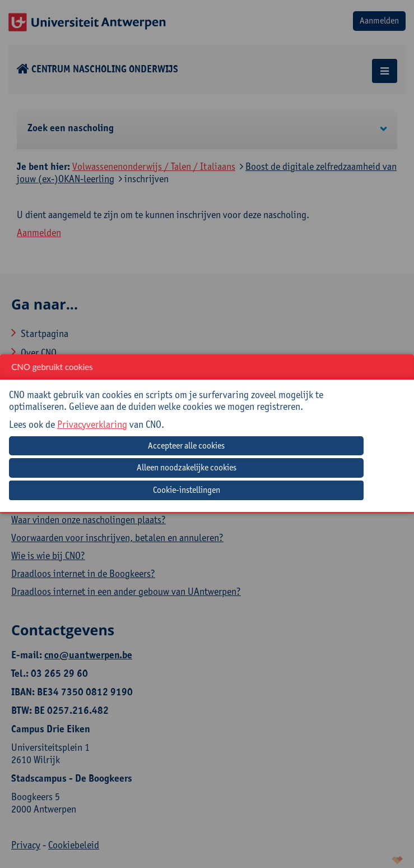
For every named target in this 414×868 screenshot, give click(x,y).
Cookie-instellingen (187, 490)
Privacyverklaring (92, 424)
